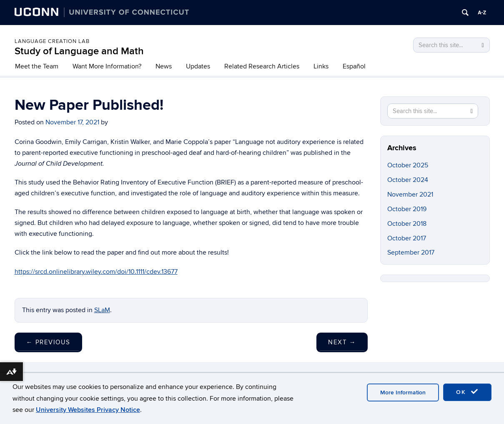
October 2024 (408, 180)
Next (342, 342)
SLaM (102, 310)
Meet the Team (37, 66)
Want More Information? (107, 66)
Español (354, 66)
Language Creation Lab (52, 41)
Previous (48, 342)
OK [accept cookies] (467, 392)
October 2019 (407, 209)
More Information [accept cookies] (403, 392)
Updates (198, 66)
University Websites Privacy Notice (88, 410)
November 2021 (410, 194)
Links (321, 66)
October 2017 (407, 238)
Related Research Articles (262, 66)
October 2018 (407, 224)
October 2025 (408, 165)
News (164, 66)
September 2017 (411, 252)
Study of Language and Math (79, 51)
